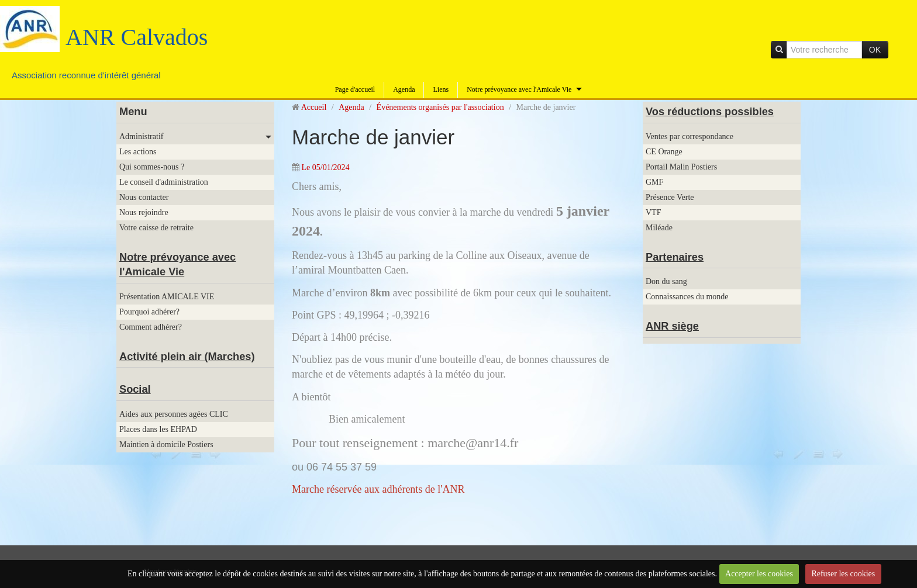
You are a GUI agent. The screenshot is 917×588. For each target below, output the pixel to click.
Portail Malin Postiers (681, 167)
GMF (654, 182)
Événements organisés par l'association (440, 107)
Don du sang (666, 281)
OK (875, 50)
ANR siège (672, 326)
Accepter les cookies (759, 574)
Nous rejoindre (144, 212)
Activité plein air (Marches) (187, 357)
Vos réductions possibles (710, 112)
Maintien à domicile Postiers (166, 445)
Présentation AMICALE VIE (167, 297)
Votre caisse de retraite (156, 228)
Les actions (138, 152)
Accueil (314, 107)
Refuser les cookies (843, 574)
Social (135, 389)
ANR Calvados (137, 37)
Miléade (659, 228)
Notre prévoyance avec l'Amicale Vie (519, 89)
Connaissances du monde (687, 297)
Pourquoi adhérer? (149, 312)
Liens (441, 89)
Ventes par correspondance (690, 136)
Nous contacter (144, 197)
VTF (653, 212)
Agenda (404, 89)
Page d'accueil (355, 89)
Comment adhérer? (151, 327)
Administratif (141, 136)
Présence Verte (670, 197)
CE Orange (664, 152)
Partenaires (675, 257)
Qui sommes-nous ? (152, 167)
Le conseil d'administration (164, 182)
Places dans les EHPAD (158, 429)
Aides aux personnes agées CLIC (174, 414)
